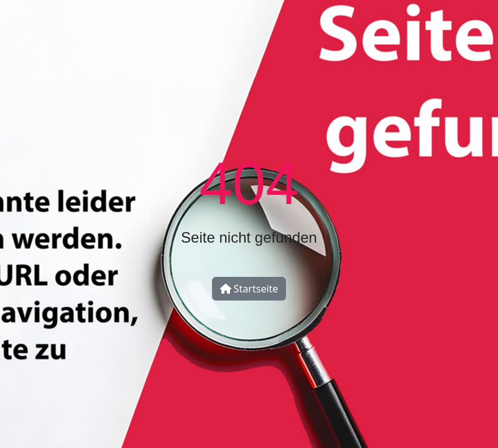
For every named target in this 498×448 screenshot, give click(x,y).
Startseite (249, 289)
